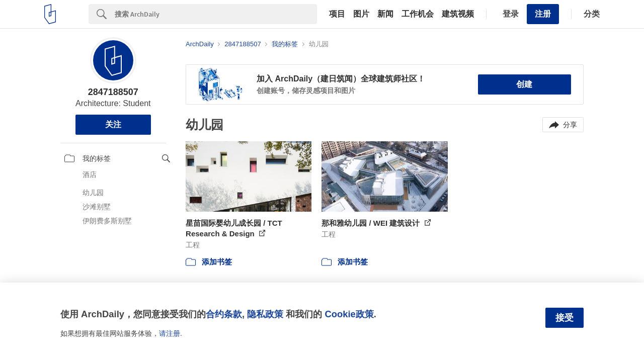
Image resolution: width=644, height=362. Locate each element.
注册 (543, 14)
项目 (337, 14)
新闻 (385, 14)
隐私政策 (265, 314)
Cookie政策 (349, 314)
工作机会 (418, 14)
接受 (565, 318)
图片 (361, 14)
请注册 (170, 333)
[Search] (216, 14)
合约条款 (224, 314)
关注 (113, 124)
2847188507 (113, 92)
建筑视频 (458, 14)
